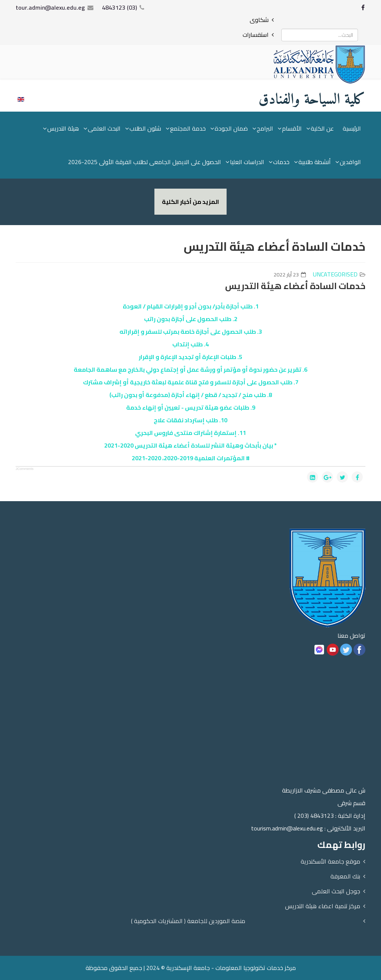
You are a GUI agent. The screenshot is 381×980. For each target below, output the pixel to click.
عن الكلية (322, 128)
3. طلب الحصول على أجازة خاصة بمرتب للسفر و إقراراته (191, 332)
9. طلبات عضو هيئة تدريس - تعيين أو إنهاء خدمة (191, 407)
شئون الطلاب (145, 128)
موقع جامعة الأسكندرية (330, 861)
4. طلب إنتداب (190, 344)
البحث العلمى (104, 128)
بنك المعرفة (345, 876)
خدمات (281, 162)
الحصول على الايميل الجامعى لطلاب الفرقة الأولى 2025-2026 (145, 162)
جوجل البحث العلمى (336, 891)
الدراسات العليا (247, 162)
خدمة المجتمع (188, 128)
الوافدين (350, 162)
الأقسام (292, 128)
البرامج (265, 128)
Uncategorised (335, 274)
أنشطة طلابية (315, 162)
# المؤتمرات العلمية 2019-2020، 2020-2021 (191, 458)
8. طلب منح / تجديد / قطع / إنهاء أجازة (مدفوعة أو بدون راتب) (191, 395)
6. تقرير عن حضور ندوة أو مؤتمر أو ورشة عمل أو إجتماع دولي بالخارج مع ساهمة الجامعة (190, 369)
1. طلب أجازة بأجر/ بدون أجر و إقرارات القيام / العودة (191, 306)
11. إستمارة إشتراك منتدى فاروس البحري (190, 433)
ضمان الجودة (231, 128)
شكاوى (259, 20)
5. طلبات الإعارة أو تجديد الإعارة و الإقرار (190, 357)
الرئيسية (352, 128)
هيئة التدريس (63, 128)
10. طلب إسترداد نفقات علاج (190, 420)
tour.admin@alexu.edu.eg (50, 7)
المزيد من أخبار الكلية (190, 202)
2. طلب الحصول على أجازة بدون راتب (191, 319)
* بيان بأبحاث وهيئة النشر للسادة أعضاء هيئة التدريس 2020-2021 (190, 445)
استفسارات (256, 35)
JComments (25, 469)
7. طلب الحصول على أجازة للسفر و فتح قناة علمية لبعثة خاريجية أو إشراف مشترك (191, 382)
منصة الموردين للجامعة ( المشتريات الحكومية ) (188, 921)
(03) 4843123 (119, 7)
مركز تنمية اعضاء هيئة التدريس (323, 906)
